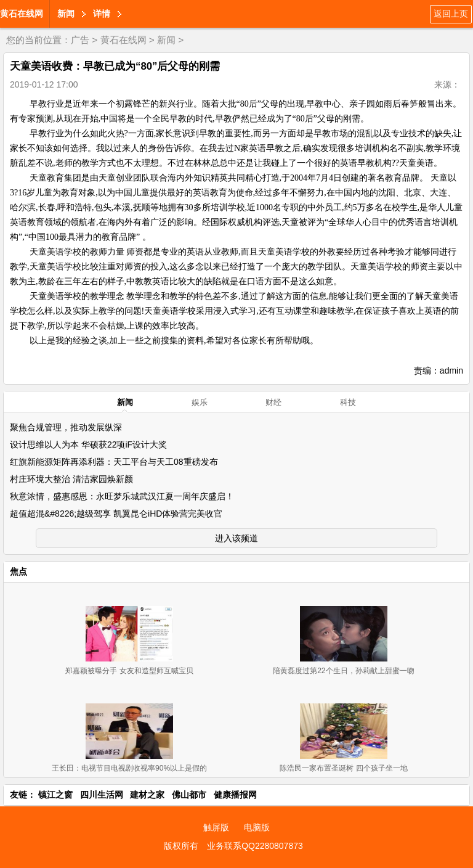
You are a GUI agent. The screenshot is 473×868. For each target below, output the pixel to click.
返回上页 (451, 14)
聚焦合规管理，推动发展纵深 (66, 427)
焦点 (18, 571)
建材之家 (147, 795)
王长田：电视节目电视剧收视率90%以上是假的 (129, 768)
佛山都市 (189, 795)
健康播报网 (235, 795)
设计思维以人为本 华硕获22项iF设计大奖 (88, 444)
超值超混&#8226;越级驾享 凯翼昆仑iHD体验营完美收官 (116, 514)
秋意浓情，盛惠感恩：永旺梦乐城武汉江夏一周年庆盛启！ (122, 496)
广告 (80, 40)
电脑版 (257, 827)
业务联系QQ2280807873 (255, 846)
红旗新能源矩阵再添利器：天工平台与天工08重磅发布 (114, 462)
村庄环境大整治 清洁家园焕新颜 (71, 479)
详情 (102, 14)
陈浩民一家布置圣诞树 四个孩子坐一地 (343, 768)
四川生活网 (102, 795)
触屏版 (216, 827)
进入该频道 (236, 538)
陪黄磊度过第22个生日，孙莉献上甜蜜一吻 (343, 671)
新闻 (66, 14)
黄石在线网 (22, 14)
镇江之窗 (55, 795)
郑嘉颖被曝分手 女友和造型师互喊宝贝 (129, 671)
